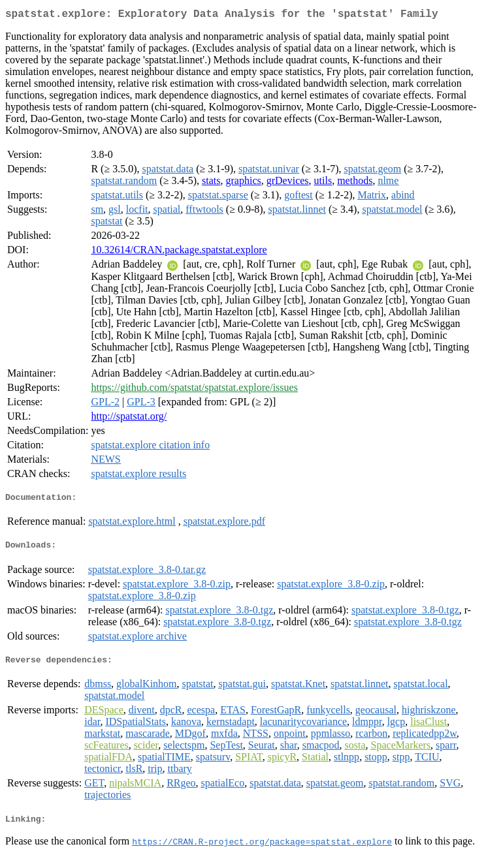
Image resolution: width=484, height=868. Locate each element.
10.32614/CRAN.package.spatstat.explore (179, 252)
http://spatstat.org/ (129, 419)
